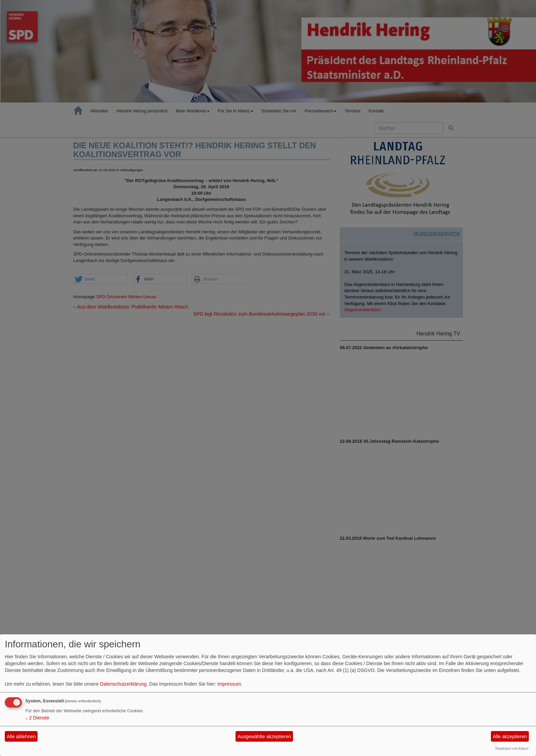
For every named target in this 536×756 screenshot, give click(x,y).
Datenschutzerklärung (123, 684)
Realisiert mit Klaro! (512, 748)
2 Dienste (37, 718)
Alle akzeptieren (510, 737)
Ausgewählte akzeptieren (264, 737)
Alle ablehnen (21, 737)
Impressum (229, 684)
